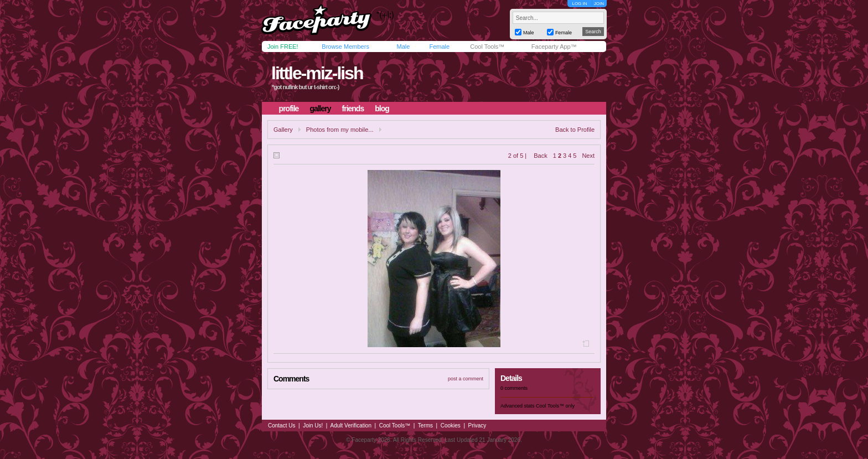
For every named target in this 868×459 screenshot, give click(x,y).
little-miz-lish (317, 73)
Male (403, 47)
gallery (320, 109)
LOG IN (579, 4)
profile (289, 109)
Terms (425, 426)
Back (540, 156)
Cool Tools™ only (555, 406)
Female (439, 47)
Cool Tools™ (487, 47)
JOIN (599, 4)
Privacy (477, 426)
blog (382, 109)
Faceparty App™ (554, 47)
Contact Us (281, 426)
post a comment (466, 379)
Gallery (283, 130)
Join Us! (313, 426)
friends (353, 109)
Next (588, 156)
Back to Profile (575, 130)
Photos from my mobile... (340, 130)
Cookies (451, 426)
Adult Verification (351, 426)
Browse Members (345, 47)
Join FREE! (283, 47)
